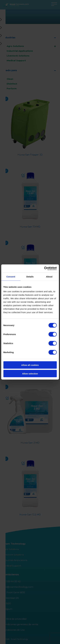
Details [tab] (30, 276)
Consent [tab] (11, 276)
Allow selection (30, 373)
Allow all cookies (30, 365)
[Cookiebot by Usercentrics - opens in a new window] (44, 269)
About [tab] (49, 276)
